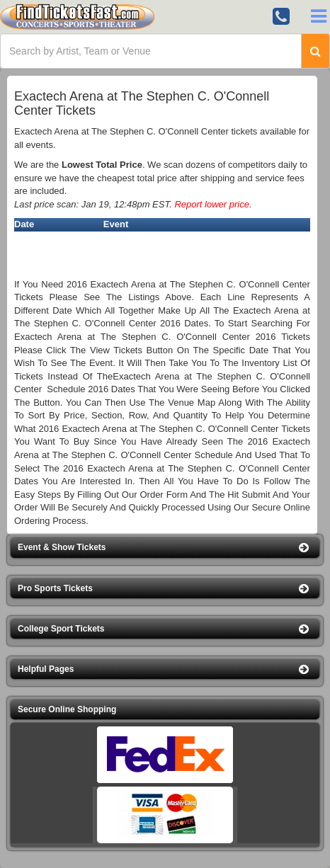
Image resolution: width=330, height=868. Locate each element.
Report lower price (212, 204)
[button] (165, 548)
